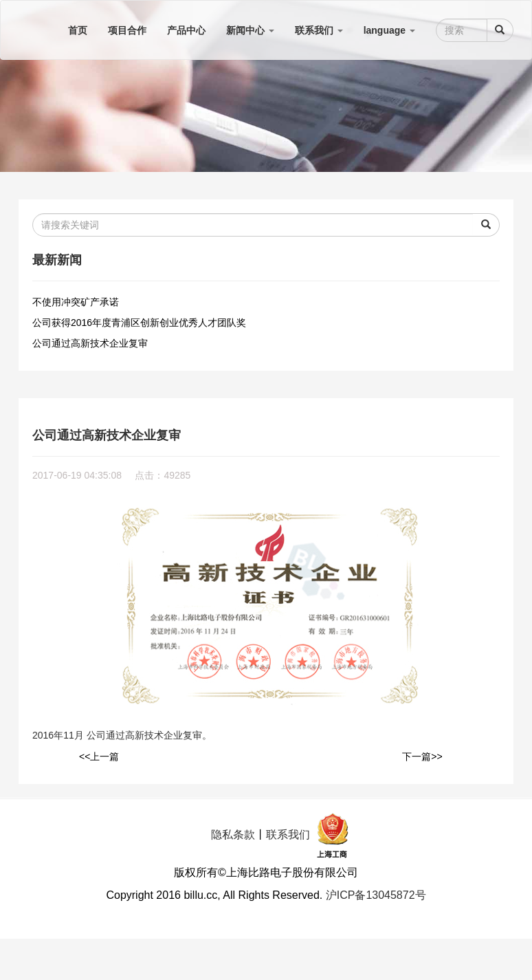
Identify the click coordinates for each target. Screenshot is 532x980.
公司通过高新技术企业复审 (90, 343)
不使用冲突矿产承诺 (76, 302)
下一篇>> (422, 756)
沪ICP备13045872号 (376, 895)
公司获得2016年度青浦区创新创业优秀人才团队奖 (139, 323)
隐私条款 (233, 835)
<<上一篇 (99, 756)
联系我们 (288, 835)
